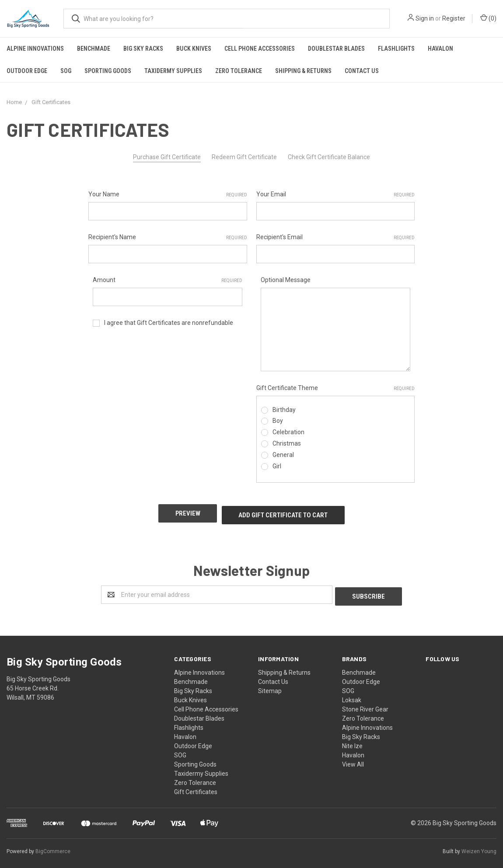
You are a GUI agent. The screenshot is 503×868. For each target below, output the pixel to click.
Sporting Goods (108, 71)
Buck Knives (194, 49)
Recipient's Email (336, 237)
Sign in (425, 18)
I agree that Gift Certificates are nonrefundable (169, 323)
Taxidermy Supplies (173, 71)
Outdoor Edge (27, 71)
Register (454, 18)
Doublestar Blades (336, 49)
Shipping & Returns (303, 71)
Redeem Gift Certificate (244, 157)
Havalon (440, 49)
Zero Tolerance (239, 71)
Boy (278, 421)
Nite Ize (352, 740)
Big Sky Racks (143, 49)
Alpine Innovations (35, 49)
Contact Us (362, 71)
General (283, 455)
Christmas (287, 443)
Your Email (336, 195)
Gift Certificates (196, 786)
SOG (66, 71)
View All (353, 759)
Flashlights (396, 49)
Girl (277, 466)
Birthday (284, 410)
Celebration (288, 432)
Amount (168, 280)
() (488, 18)
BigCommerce (53, 846)
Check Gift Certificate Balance (329, 157)
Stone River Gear (365, 704)
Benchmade (94, 49)
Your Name (168, 195)
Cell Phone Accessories (260, 49)
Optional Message (286, 280)
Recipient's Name (168, 237)
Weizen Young (479, 846)
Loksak (352, 694)
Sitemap (270, 685)
